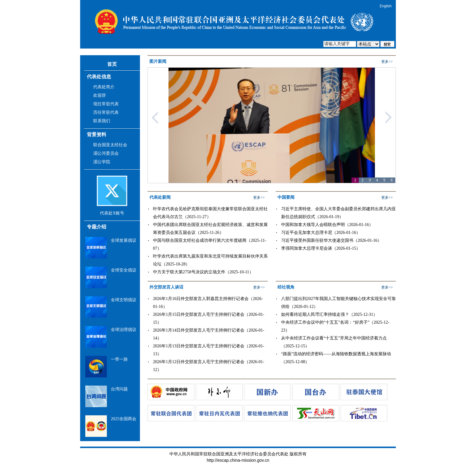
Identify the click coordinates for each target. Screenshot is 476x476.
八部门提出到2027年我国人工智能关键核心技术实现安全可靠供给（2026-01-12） (338, 303)
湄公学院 (102, 162)
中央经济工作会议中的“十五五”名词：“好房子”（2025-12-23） (335, 326)
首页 (112, 64)
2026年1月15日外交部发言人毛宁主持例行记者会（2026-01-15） (209, 318)
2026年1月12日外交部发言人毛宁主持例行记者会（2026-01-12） (209, 366)
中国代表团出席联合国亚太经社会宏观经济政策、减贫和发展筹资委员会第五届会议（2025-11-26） (210, 229)
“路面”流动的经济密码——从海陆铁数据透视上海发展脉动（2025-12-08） (336, 358)
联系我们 (102, 121)
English (386, 6)
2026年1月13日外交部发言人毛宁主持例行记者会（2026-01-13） (209, 350)
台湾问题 (119, 389)
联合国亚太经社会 (110, 145)
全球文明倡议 (124, 300)
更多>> (387, 62)
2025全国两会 (124, 419)
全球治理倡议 (124, 330)
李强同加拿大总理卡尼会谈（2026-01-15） (321, 248)
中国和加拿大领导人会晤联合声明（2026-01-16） (327, 225)
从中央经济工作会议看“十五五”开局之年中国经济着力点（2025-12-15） (334, 342)
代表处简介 (104, 87)
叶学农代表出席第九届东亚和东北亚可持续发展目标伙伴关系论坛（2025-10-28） (210, 260)
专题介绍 (97, 227)
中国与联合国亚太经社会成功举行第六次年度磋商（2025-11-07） (210, 244)
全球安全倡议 (124, 270)
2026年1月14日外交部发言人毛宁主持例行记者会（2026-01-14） (209, 334)
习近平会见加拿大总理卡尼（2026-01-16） (321, 233)
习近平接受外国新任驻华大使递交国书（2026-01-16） (331, 240)
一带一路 (119, 359)
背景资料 (97, 135)
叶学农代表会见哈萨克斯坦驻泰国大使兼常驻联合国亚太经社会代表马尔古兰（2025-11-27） (210, 213)
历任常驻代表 (106, 112)
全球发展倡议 (124, 240)
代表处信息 (99, 77)
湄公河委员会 (106, 153)
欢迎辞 (100, 95)
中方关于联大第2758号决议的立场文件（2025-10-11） (203, 272)
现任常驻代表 (106, 104)
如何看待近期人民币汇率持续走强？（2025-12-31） (329, 314)
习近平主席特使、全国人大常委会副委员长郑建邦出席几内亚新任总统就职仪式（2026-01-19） (338, 213)
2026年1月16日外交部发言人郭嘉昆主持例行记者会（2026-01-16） (208, 303)
